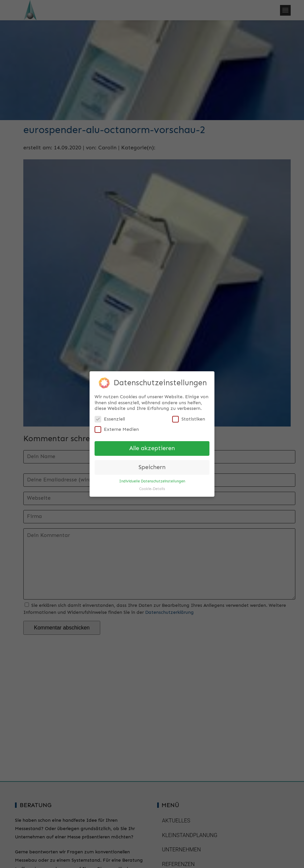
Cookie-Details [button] (152, 486)
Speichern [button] (152, 465)
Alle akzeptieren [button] (152, 446)
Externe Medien (117, 427)
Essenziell (110, 416)
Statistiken (189, 416)
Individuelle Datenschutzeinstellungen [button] (152, 479)
